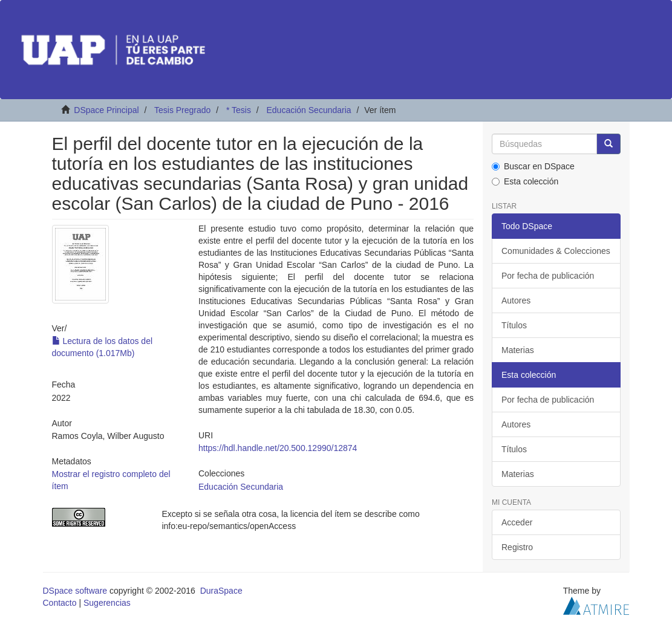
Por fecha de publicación (548, 276)
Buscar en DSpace (533, 166)
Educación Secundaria (308, 110)
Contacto (60, 603)
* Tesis (239, 110)
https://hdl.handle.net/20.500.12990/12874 (278, 448)
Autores (516, 300)
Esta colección (525, 181)
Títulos (514, 325)
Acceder (517, 522)
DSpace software (75, 591)
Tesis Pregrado (182, 110)
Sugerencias (107, 603)
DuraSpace (221, 591)
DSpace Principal (106, 110)
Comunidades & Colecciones (556, 251)
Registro (517, 547)
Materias (518, 350)
